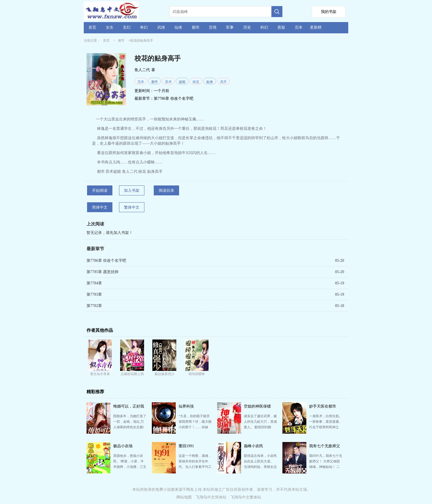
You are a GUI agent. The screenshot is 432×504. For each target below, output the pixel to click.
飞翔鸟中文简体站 (211, 497)
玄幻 (127, 27)
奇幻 (144, 27)
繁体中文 (132, 207)
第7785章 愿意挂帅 (102, 272)
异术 (168, 82)
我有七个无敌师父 (325, 446)
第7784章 (94, 283)
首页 (92, 27)
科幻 (264, 27)
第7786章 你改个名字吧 (174, 99)
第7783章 (94, 294)
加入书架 (132, 191)
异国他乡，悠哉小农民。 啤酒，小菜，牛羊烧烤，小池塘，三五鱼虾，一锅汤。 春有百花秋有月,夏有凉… (130, 467)
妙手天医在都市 (323, 406)
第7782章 (94, 306)
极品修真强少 (164, 374)
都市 (196, 27)
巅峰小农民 (253, 446)
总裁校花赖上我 (132, 374)
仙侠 (178, 27)
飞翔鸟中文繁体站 (246, 497)
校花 (196, 82)
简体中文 (100, 207)
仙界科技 (186, 406)
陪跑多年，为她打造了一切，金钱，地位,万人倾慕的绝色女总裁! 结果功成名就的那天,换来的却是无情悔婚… (130, 427)
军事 (230, 27)
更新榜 (316, 27)
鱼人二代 (142, 70)
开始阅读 (100, 191)
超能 (182, 82)
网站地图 (184, 497)
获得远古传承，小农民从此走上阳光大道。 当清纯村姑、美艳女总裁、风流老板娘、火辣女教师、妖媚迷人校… (260, 467)
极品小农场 (123, 446)
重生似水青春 (100, 374)
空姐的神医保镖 (257, 406)
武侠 (161, 27)
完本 (299, 27)
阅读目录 (166, 191)
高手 (223, 82)
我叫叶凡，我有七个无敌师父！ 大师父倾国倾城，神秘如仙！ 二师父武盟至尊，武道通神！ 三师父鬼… (326, 467)
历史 (247, 27)
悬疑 (281, 27)
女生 (110, 27)
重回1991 (186, 446)
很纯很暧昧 (197, 374)
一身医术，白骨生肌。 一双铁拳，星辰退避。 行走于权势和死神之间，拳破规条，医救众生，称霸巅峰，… (326, 427)
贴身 (210, 82)
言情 (213, 27)
